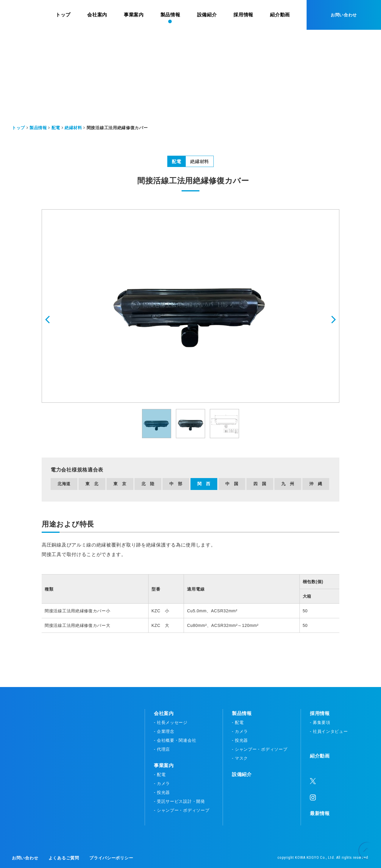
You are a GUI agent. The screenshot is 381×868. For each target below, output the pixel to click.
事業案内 (164, 765)
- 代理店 (162, 749)
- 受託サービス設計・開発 (179, 801)
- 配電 (160, 775)
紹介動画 (320, 756)
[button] (57, 306)
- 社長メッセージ (171, 722)
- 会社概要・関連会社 (175, 740)
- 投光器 (162, 792)
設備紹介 (242, 774)
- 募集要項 (320, 722)
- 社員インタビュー (329, 731)
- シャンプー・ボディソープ (182, 810)
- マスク (240, 758)
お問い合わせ (344, 15)
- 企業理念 (164, 731)
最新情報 (320, 813)
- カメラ (162, 783)
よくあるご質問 (64, 858)
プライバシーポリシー (111, 858)
